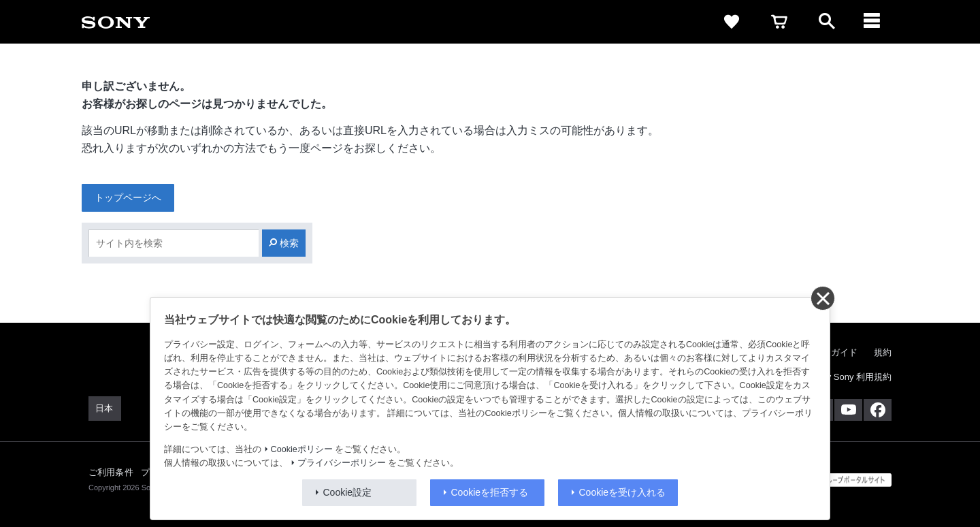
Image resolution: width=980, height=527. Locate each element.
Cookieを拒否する (490, 492)
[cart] (779, 22)
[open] (827, 22)
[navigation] (875, 22)
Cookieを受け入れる (623, 492)
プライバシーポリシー (342, 463)
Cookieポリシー (302, 449)
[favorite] (732, 22)
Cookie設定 (348, 492)
